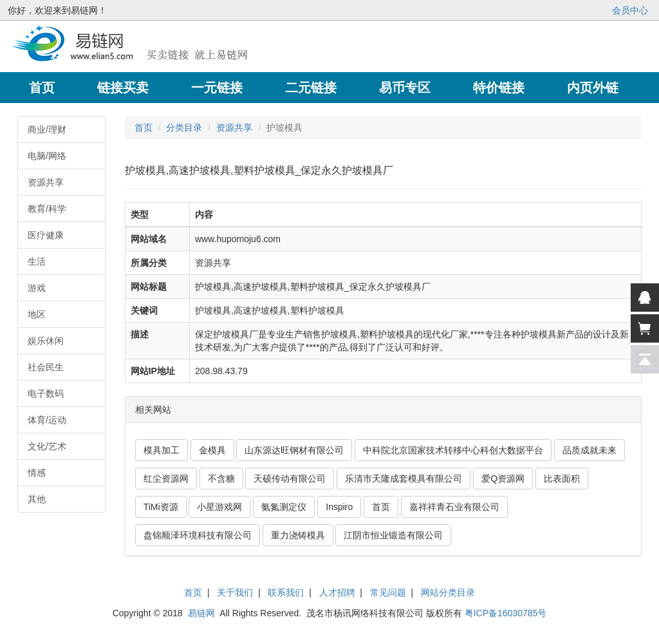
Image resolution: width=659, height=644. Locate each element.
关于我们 (235, 592)
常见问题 (388, 592)
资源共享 (46, 182)
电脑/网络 (47, 156)
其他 (37, 499)
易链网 (201, 613)
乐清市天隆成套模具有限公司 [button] (404, 478)
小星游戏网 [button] (219, 507)
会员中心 (630, 10)
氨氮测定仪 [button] (284, 507)
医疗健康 (46, 235)
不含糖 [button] (221, 478)
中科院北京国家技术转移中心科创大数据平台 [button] (453, 450)
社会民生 (46, 367)
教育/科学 (47, 209)
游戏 (37, 288)
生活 (37, 261)
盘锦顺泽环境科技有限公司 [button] (198, 535)
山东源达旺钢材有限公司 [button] (294, 450)
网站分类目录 (448, 592)
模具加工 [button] (162, 450)
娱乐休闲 (46, 341)
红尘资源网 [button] (166, 478)
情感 (37, 473)
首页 (144, 128)
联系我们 (286, 592)
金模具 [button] (212, 450)
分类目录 (184, 128)
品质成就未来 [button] (589, 450)
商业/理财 (47, 129)
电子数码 (46, 393)
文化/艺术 (47, 446)
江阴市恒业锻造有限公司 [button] (393, 535)
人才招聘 (337, 592)
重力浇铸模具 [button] (298, 535)
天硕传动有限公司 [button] (290, 478)
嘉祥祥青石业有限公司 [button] (454, 507)
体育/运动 (47, 420)
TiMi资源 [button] (161, 507)
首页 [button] (381, 507)
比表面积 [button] (562, 478)
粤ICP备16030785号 (506, 613)
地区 (37, 314)
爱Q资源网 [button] (503, 478)
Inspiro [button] (339, 507)
